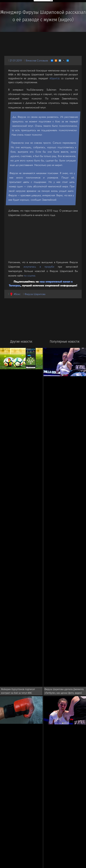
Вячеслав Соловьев (37, 60)
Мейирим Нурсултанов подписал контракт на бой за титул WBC (18, 691)
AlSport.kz (55, 78)
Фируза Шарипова (35, 294)
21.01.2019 (16, 60)
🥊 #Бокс (15, 294)
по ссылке (29, 276)
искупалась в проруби (39, 267)
